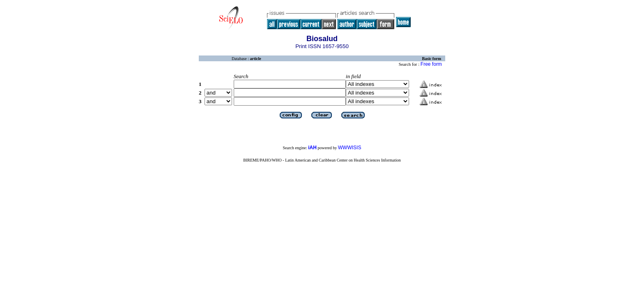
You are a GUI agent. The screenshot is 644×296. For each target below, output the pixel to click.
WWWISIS (350, 148)
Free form (431, 64)
